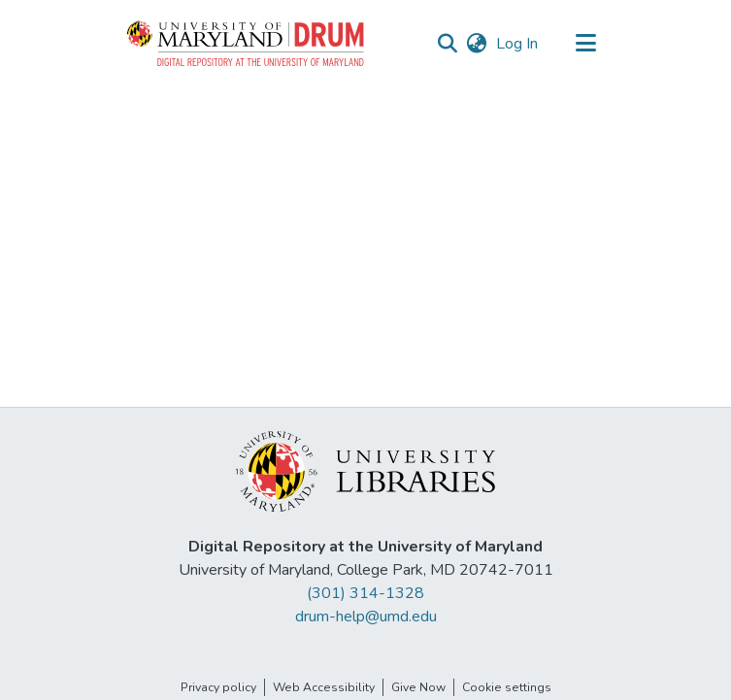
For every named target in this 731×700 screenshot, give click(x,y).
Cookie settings (507, 687)
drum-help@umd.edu (366, 617)
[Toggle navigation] (586, 44)
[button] (247, 44)
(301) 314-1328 (365, 593)
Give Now (418, 687)
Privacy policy (218, 687)
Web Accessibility (324, 687)
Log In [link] (518, 44)
